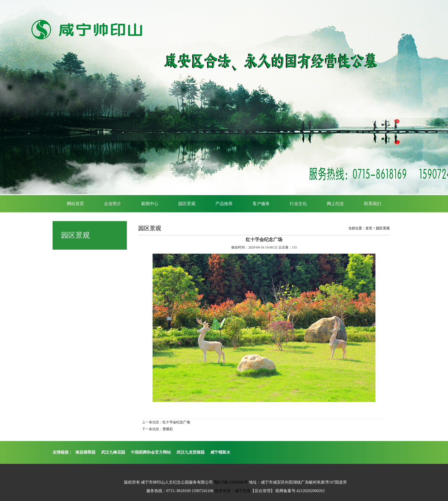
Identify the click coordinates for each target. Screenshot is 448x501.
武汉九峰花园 (113, 452)
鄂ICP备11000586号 (231, 482)
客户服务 (261, 204)
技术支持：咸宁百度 (233, 491)
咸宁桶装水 (220, 452)
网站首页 (75, 204)
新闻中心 (150, 204)
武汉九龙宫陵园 (191, 452)
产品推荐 (224, 204)
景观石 (168, 429)
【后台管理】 (263, 491)
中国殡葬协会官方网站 (151, 452)
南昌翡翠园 (85, 452)
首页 (369, 228)
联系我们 (373, 204)
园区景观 (187, 204)
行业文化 (298, 204)
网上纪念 (335, 204)
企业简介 (113, 204)
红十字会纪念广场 (176, 422)
